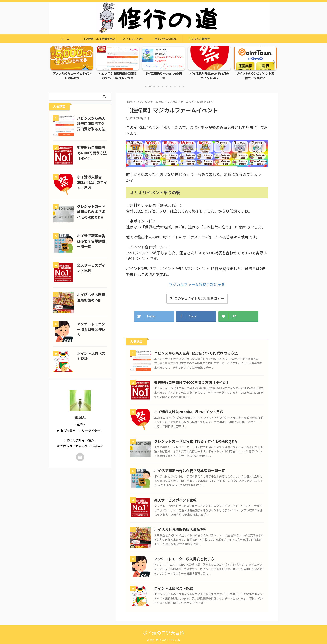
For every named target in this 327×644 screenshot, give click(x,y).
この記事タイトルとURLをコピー (197, 298)
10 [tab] (183, 86)
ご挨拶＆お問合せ (199, 39)
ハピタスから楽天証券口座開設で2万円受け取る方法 (118, 76)
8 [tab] (175, 86)
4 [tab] (158, 86)
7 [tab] (171, 86)
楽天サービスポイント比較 (173, 498)
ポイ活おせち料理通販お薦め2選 (177, 527)
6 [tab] (167, 86)
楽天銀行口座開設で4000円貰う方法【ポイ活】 (188, 380)
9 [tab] (179, 86)
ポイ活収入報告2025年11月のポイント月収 (209, 76)
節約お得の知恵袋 (166, 39)
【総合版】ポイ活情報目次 (99, 39)
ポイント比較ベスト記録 (171, 586)
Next (273, 62)
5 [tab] (162, 86)
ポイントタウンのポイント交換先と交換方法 (255, 76)
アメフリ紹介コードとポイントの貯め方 (72, 76)
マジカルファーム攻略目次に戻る (197, 284)
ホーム (65, 39)
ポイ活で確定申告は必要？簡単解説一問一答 (185, 469)
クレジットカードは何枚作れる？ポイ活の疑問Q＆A (191, 439)
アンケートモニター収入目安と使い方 (181, 557)
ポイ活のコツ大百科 (163, 630)
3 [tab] (154, 86)
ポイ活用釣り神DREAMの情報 (164, 74)
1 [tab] (146, 86)
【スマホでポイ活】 (132, 39)
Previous (54, 62)
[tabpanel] (72, 64)
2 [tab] (150, 86)
